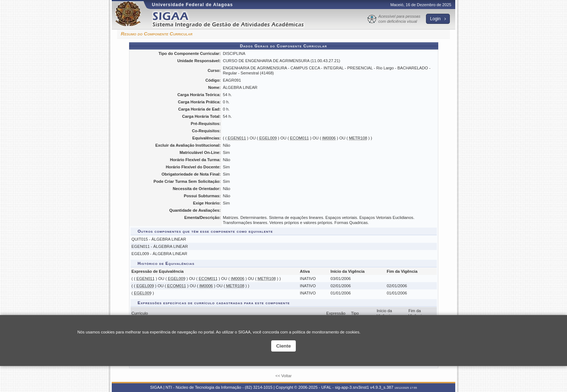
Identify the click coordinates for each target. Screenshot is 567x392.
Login (438, 19)
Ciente (284, 346)
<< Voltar (284, 376)
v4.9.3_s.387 (382, 387)
